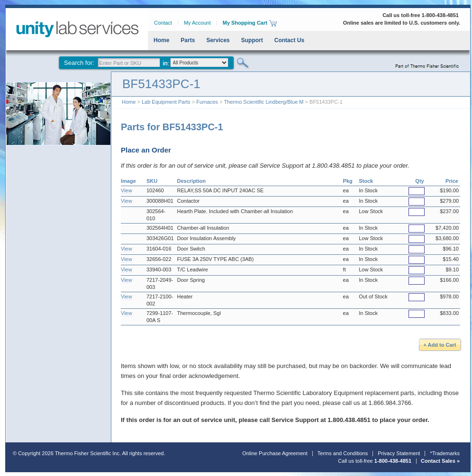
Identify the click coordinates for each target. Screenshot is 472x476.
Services (218, 40)
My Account (197, 23)
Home (161, 40)
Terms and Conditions (343, 453)
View (127, 190)
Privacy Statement (399, 453)
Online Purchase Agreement (275, 453)
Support (252, 40)
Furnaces (207, 102)
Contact (163, 23)
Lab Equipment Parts (166, 102)
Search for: (79, 63)
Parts (188, 40)
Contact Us (289, 40)
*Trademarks (445, 453)
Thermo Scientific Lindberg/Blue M (263, 102)
